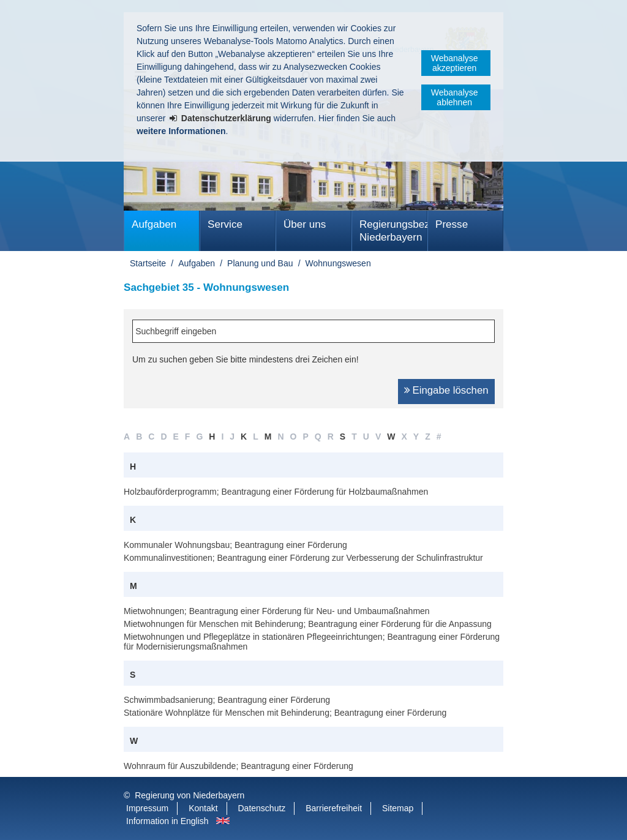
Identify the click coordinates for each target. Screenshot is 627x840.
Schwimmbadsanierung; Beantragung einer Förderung (227, 700)
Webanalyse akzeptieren (455, 63)
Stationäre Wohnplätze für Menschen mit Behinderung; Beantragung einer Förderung (285, 713)
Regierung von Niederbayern (190, 795)
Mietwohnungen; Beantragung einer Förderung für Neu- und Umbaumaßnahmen (277, 611)
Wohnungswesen (338, 263)
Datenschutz (262, 808)
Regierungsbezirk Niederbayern (393, 231)
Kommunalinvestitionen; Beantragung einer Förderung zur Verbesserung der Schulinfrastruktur (303, 558)
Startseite (148, 263)
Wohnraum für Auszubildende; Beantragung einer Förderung (238, 766)
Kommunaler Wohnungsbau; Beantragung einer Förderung (235, 545)
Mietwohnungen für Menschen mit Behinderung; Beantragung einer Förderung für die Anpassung (308, 624)
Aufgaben (154, 224)
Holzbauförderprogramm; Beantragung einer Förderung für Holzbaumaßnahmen (276, 492)
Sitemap (398, 808)
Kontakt (203, 808)
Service (225, 224)
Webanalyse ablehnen (455, 97)
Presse (452, 224)
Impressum (147, 808)
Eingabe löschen (451, 390)
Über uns (305, 224)
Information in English (167, 821)
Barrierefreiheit (334, 808)
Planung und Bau (260, 263)
